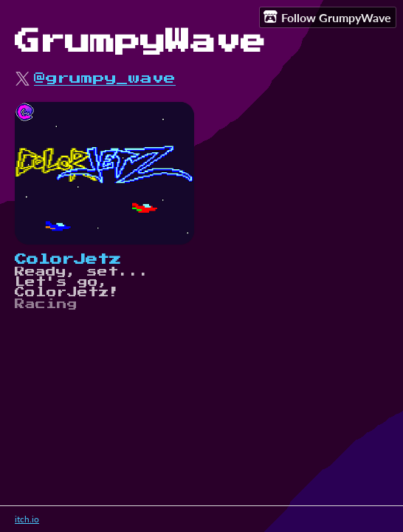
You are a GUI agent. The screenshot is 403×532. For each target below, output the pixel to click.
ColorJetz (68, 259)
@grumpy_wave (105, 78)
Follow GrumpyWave (327, 17)
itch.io (27, 519)
